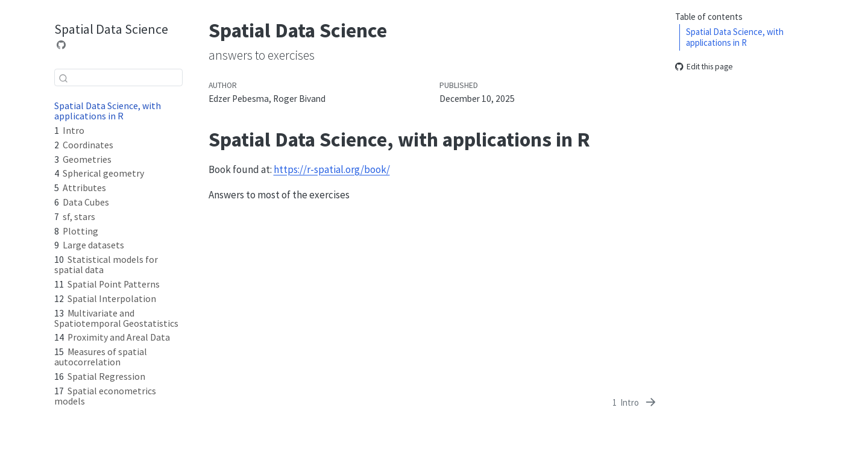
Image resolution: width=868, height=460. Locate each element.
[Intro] (635, 403)
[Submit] (63, 78)
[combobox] (118, 77)
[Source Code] (61, 45)
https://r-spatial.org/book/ (332, 169)
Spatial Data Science (111, 29)
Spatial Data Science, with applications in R (735, 37)
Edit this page (704, 67)
